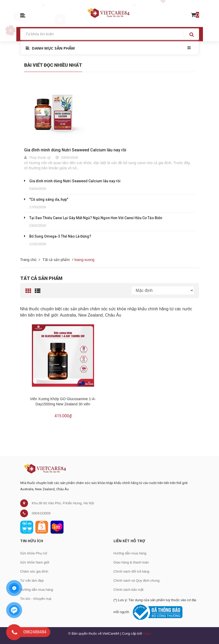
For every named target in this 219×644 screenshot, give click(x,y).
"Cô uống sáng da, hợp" (49, 199)
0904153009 (41, 513)
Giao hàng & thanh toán (131, 562)
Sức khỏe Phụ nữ (34, 553)
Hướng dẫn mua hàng (37, 590)
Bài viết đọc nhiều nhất (53, 65)
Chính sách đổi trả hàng (132, 571)
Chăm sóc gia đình (34, 571)
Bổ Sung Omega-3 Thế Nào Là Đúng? (60, 236)
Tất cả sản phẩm (41, 278)
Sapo (147, 633)
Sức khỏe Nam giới (35, 562)
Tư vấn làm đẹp (32, 581)
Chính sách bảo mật (129, 590)
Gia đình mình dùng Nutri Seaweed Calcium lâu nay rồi (75, 150)
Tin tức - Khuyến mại (36, 599)
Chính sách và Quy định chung (137, 581)
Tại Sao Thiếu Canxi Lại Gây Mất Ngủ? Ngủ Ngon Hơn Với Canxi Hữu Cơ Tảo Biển (96, 218)
